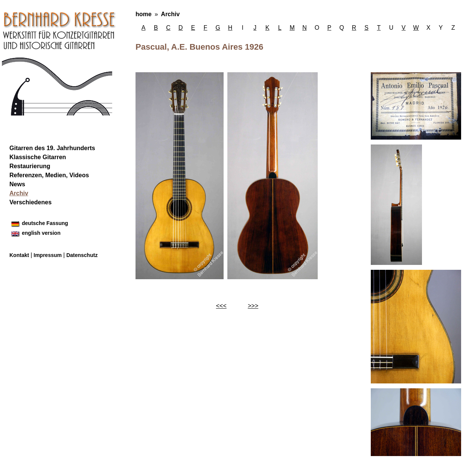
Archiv (171, 14)
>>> (253, 306)
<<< (221, 306)
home (144, 14)
